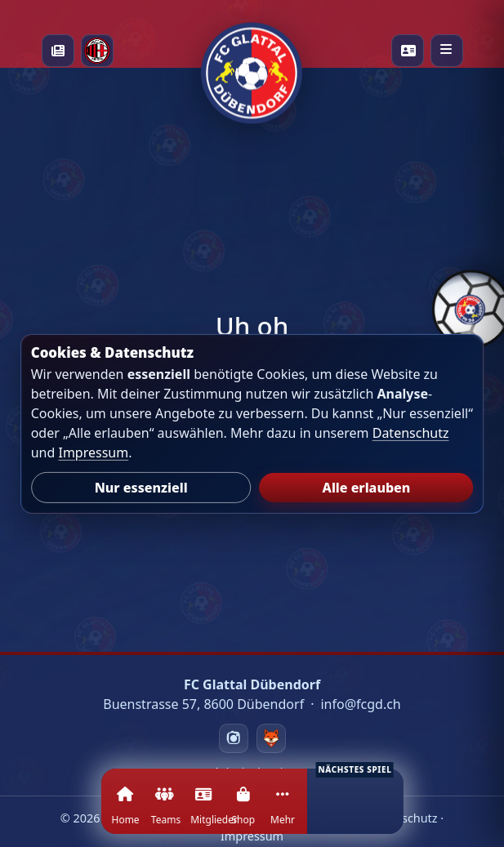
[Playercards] (408, 51)
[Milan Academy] (97, 51)
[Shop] (243, 811)
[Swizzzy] (271, 738)
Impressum (93, 452)
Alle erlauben (367, 488)
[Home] (124, 811)
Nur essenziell (141, 488)
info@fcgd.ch (360, 704)
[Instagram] (234, 738)
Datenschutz (411, 433)
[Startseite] (252, 51)
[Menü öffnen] (447, 51)
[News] (58, 51)
